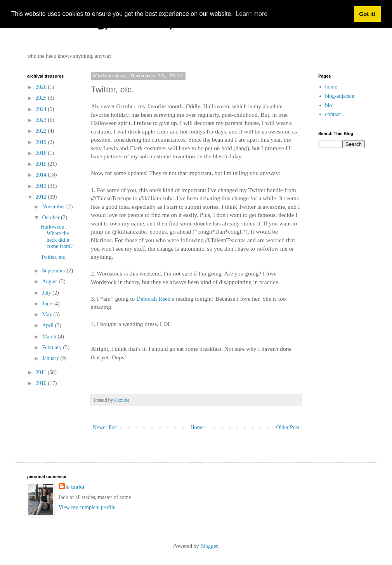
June (48, 304)
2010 (42, 383)
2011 (42, 372)
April (48, 325)
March (50, 337)
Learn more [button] (252, 14)
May (48, 315)
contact (333, 114)
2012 (42, 197)
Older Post (288, 427)
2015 (42, 164)
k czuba (75, 487)
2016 (42, 153)
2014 (42, 175)
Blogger (209, 546)
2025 (42, 98)
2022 (42, 131)
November (54, 207)
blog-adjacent (340, 96)
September (54, 271)
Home (197, 427)
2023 (42, 120)
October (51, 218)
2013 (42, 186)
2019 (42, 142)
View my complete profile (87, 507)
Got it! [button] (367, 14)
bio (329, 105)
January (51, 358)
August (50, 282)
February (52, 347)
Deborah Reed (153, 299)
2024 (42, 109)
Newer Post (105, 427)
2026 (42, 87)
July (47, 293)
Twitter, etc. (54, 257)
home (331, 87)
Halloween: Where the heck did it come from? (57, 237)
